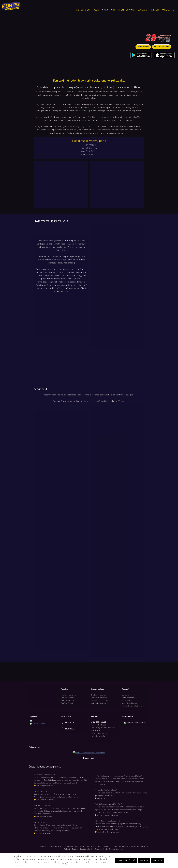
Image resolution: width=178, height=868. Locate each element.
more (63, 864)
